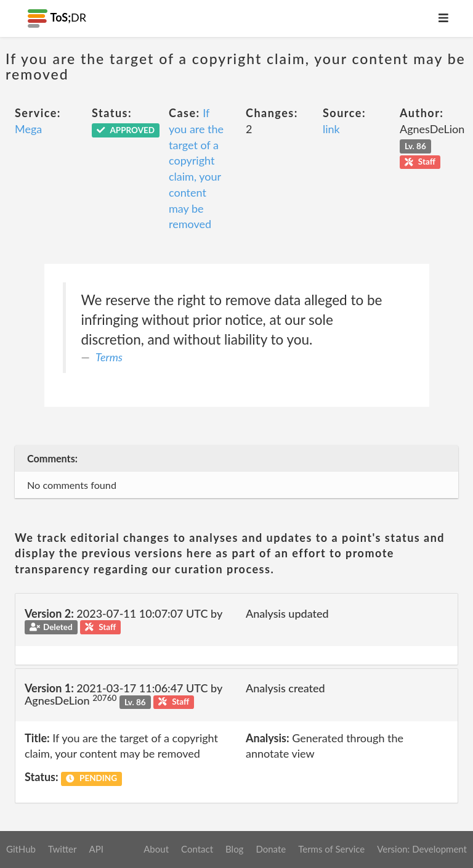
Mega (28, 129)
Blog (234, 849)
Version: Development (422, 849)
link (331, 129)
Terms (109, 357)
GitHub (21, 849)
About (156, 849)
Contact (197, 849)
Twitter (63, 849)
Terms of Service (331, 849)
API (96, 849)
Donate (271, 849)
